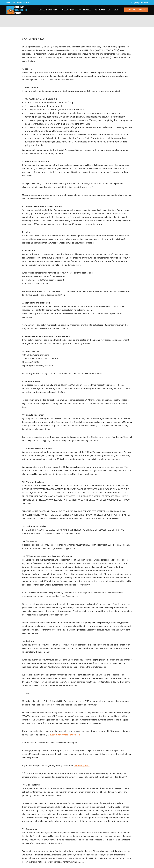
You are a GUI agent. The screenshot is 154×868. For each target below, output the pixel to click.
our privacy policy (82, 765)
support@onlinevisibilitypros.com (65, 735)
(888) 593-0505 (139, 3)
